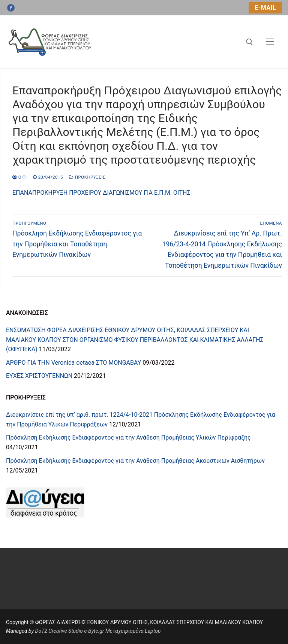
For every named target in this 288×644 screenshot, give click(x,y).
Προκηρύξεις (87, 177)
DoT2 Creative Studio (59, 631)
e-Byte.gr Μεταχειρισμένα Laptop (122, 631)
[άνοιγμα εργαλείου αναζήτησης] (250, 42)
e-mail (265, 8)
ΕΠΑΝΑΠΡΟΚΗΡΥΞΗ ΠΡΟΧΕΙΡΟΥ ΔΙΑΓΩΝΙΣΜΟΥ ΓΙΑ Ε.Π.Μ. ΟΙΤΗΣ (101, 193)
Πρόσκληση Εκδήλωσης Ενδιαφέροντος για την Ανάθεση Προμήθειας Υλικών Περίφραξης (128, 438)
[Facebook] (11, 8)
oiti (20, 177)
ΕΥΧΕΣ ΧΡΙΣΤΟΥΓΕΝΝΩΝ (39, 376)
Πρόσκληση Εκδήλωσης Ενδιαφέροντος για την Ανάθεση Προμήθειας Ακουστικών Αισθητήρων (135, 461)
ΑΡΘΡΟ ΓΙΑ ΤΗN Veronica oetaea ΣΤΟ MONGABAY (73, 363)
